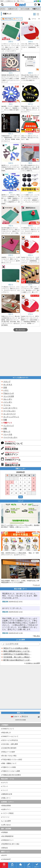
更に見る (37, 636)
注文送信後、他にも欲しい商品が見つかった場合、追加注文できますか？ (17, 657)
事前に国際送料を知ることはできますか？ (17, 651)
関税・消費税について (9, 763)
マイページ (6, 817)
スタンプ (7, 382)
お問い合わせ (6, 825)
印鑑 (5, 420)
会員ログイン (6, 809)
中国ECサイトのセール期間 (11, 771)
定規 (5, 387)
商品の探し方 (6, 733)
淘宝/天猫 (6, 19)
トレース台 (8, 434)
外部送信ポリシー (8, 840)
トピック (37, 585)
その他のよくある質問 (33, 663)
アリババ (17, 19)
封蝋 (5, 429)
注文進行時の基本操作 (9, 748)
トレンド (5, 790)
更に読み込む (21, 330)
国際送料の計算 (7, 794)
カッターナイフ (10, 414)
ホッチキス (8, 385)
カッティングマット (11, 417)
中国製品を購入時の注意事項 (11, 775)
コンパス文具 (9, 396)
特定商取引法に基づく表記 (11, 844)
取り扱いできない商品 (9, 756)
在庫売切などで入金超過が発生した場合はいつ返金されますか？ (17, 654)
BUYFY (5, 855)
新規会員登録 (6, 806)
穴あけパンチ (9, 393)
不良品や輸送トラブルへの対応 (12, 760)
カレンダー (8, 399)
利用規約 (5, 832)
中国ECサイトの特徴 (9, 767)
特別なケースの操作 (9, 752)
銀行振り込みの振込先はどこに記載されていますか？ (17, 660)
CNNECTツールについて (10, 736)
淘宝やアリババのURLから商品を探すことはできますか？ (17, 648)
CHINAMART (7, 859)
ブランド (5, 786)
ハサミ (6, 390)
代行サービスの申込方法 (10, 740)
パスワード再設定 (8, 813)
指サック (7, 432)
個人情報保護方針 (8, 836)
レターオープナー (10, 408)
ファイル (7, 405)
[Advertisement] (20, 354)
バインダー (8, 402)
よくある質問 (6, 821)
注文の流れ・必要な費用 (10, 744)
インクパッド (9, 426)
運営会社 (5, 848)
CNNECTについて (8, 729)
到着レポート (6, 798)
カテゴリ (5, 783)
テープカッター (10, 411)
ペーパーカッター (10, 437)
